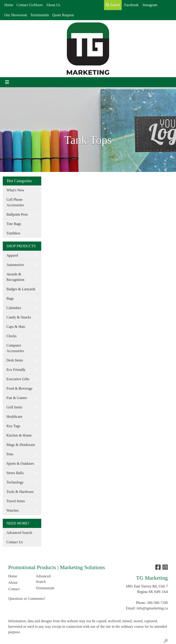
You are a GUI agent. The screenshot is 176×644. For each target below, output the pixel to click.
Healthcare (14, 417)
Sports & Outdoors (20, 463)
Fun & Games (17, 398)
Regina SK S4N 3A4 (152, 592)
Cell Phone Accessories (15, 202)
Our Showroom (16, 15)
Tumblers (13, 233)
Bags (10, 298)
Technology (15, 482)
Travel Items (16, 501)
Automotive (15, 265)
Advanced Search (19, 533)
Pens (10, 454)
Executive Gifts (18, 379)
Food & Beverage (19, 388)
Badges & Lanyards (21, 289)
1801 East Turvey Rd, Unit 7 (147, 586)
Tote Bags (14, 224)
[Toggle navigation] (7, 82)
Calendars (14, 308)
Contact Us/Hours (30, 5)
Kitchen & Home (19, 435)
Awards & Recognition (15, 277)
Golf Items (14, 407)
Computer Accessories (15, 348)
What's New (15, 190)
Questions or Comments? (27, 599)
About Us (53, 5)
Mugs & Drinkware (21, 445)
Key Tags (13, 426)
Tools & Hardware (20, 492)
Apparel (12, 255)
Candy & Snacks (19, 317)
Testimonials (40, 15)
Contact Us (15, 542)
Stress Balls (15, 473)
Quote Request (63, 15)
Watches (13, 510)
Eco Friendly (16, 370)
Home (9, 5)
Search (113, 5)
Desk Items (15, 360)
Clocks (11, 336)
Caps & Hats (16, 327)
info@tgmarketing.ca (152, 608)
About (13, 583)
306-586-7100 (157, 603)
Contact (14, 589)
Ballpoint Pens (17, 214)
